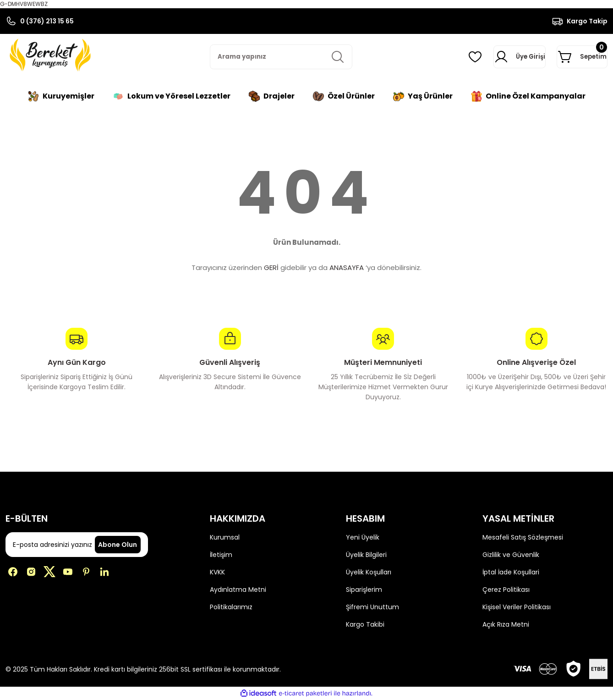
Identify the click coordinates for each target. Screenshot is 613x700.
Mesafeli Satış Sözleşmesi (523, 537)
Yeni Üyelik (363, 537)
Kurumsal (225, 537)
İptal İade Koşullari (511, 572)
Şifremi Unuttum (372, 607)
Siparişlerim (364, 590)
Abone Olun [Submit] (118, 545)
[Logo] (49, 55)
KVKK (217, 572)
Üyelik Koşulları (369, 572)
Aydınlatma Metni (238, 590)
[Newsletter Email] (77, 545)
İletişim (221, 555)
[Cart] (569, 57)
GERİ (271, 267)
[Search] (281, 57)
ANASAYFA (347, 267)
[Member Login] (486, 57)
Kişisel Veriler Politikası (517, 607)
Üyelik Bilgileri (366, 555)
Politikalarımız (231, 607)
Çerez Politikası (506, 590)
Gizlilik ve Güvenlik (511, 555)
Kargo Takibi (365, 624)
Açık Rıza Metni (506, 624)
